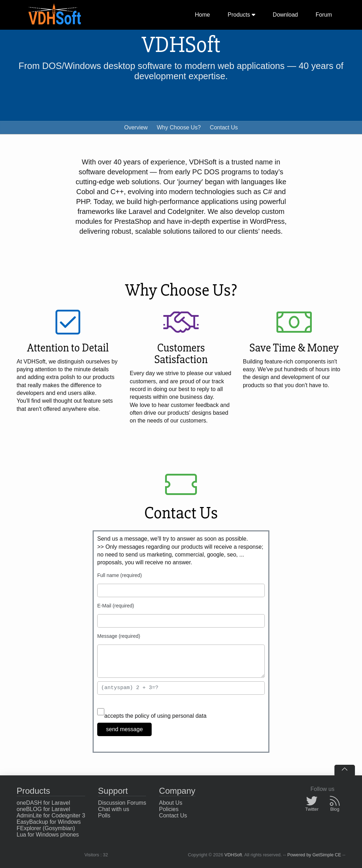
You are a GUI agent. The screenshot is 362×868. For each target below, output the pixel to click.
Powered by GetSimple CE (314, 855)
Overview (136, 127)
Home (202, 15)
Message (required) (119, 636)
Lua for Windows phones (48, 835)
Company (177, 791)
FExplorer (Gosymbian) (46, 828)
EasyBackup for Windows (49, 822)
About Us (171, 803)
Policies (169, 809)
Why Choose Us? (179, 127)
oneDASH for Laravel (43, 803)
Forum (324, 15)
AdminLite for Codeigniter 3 (51, 815)
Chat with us (113, 809)
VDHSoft (233, 855)
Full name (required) (119, 575)
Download (285, 15)
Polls (104, 815)
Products (241, 15)
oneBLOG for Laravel (43, 809)
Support (113, 791)
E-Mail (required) (116, 606)
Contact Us (224, 127)
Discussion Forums (122, 803)
